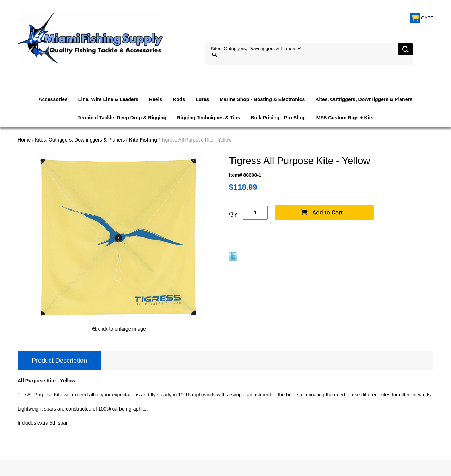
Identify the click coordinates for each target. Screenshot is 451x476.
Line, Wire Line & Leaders (108, 99)
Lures (202, 99)
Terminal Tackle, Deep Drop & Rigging (122, 118)
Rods (179, 99)
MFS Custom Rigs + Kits (345, 118)
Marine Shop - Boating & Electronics (262, 99)
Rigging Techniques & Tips (208, 118)
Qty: (234, 214)
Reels (156, 99)
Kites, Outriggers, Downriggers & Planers (364, 99)
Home (24, 140)
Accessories (53, 99)
